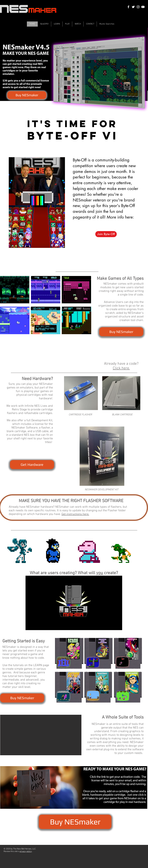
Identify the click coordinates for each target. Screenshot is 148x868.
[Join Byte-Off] (106, 234)
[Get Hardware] (32, 465)
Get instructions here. (75, 514)
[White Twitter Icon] (133, 7)
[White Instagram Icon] (138, 7)
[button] (41, 735)
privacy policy (26, 851)
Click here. (121, 368)
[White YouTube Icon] (143, 7)
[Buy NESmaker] (27, 95)
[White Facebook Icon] (128, 7)
